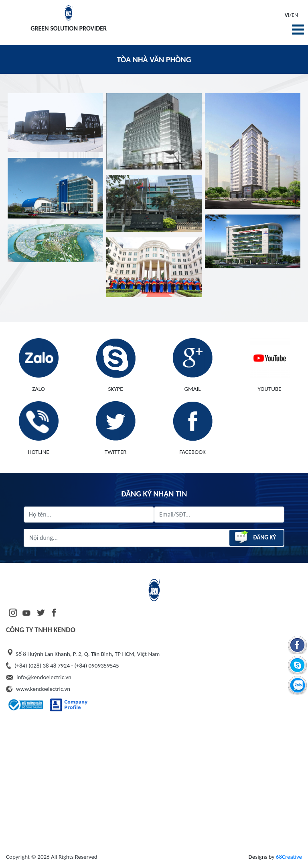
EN (295, 15)
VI (287, 15)
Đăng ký (254, 538)
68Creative (289, 857)
